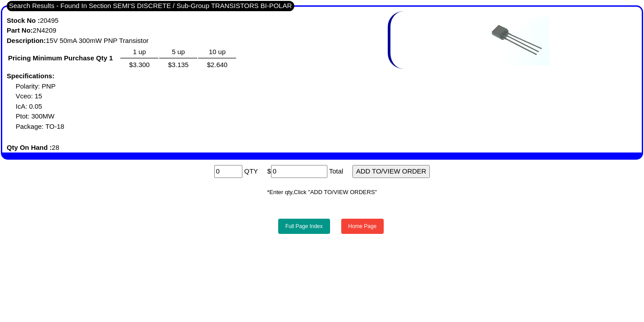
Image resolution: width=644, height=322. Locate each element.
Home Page (362, 226)
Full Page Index (304, 226)
